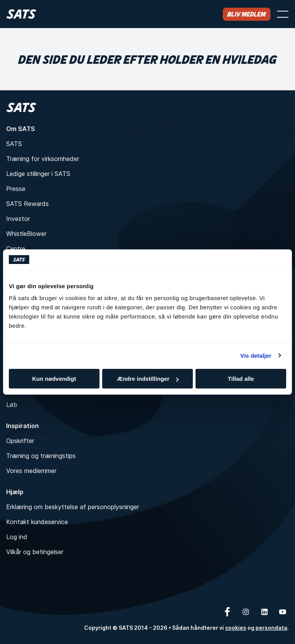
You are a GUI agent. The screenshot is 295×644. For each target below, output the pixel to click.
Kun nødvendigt (54, 379)
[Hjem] (21, 14)
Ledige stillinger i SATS (38, 174)
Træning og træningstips (41, 456)
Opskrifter (20, 441)
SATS (14, 144)
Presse (16, 189)
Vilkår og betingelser (35, 552)
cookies (236, 628)
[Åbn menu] (283, 14)
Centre (16, 249)
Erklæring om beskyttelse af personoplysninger (73, 507)
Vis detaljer (256, 356)
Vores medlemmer (31, 471)
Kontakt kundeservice (37, 522)
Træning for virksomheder (43, 159)
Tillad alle (241, 379)
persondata (271, 628)
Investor (18, 219)
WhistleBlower (26, 234)
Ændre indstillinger (148, 379)
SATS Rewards (27, 204)
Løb (12, 405)
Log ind (17, 537)
